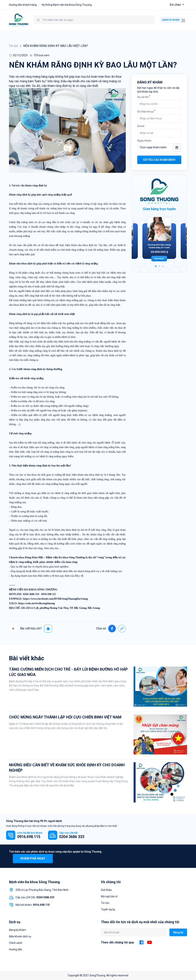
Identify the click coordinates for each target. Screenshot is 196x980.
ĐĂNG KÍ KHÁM (171, 20)
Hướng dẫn (16, 949)
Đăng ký (178, 932)
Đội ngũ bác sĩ (109, 896)
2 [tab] (159, 266)
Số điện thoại (146, 112)
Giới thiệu (106, 890)
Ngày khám (144, 141)
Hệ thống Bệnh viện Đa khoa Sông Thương (67, 5)
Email (141, 126)
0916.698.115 (29, 837)
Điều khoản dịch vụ (20, 936)
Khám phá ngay (33, 858)
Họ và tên (144, 97)
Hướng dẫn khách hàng (23, 5)
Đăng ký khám (18, 930)
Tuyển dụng (108, 909)
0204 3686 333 (72, 837)
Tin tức (14, 46)
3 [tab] (163, 266)
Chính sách (16, 943)
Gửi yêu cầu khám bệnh (159, 160)
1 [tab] (156, 266)
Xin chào (176, 5)
